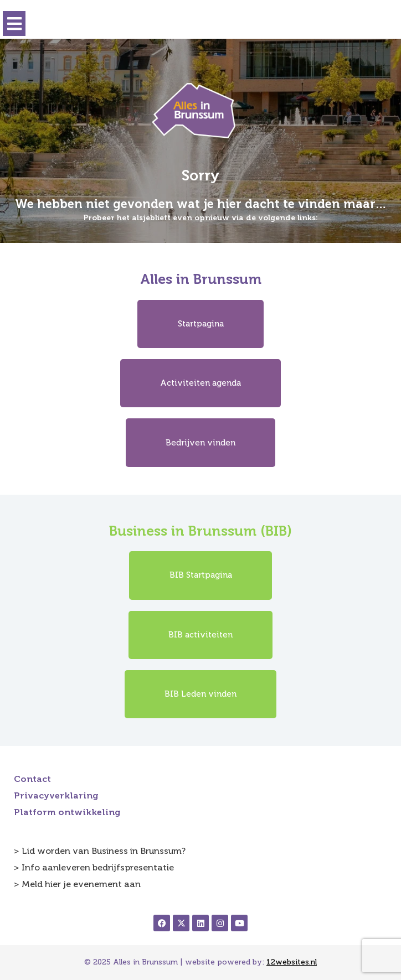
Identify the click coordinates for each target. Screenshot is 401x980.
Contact (32, 779)
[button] (14, 24)
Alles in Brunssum (201, 279)
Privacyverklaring (56, 795)
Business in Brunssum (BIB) (200, 531)
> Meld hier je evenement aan (77, 884)
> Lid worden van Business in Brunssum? (100, 851)
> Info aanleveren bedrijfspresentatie (94, 867)
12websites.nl (292, 962)
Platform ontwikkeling (67, 812)
